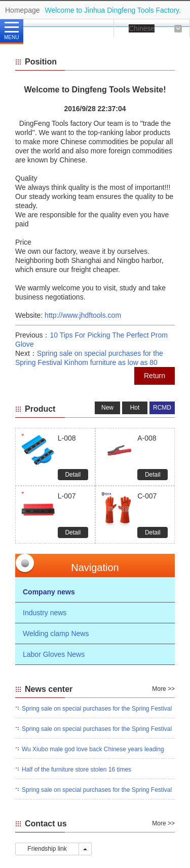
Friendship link (47, 849)
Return (155, 376)
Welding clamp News (56, 633)
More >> (163, 689)
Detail (73, 475)
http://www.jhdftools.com (83, 315)
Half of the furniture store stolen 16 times (77, 770)
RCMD (162, 408)
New (107, 408)
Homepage (23, 10)
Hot (135, 408)
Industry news (45, 613)
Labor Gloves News (54, 654)
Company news (49, 592)
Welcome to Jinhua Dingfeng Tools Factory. (113, 10)
